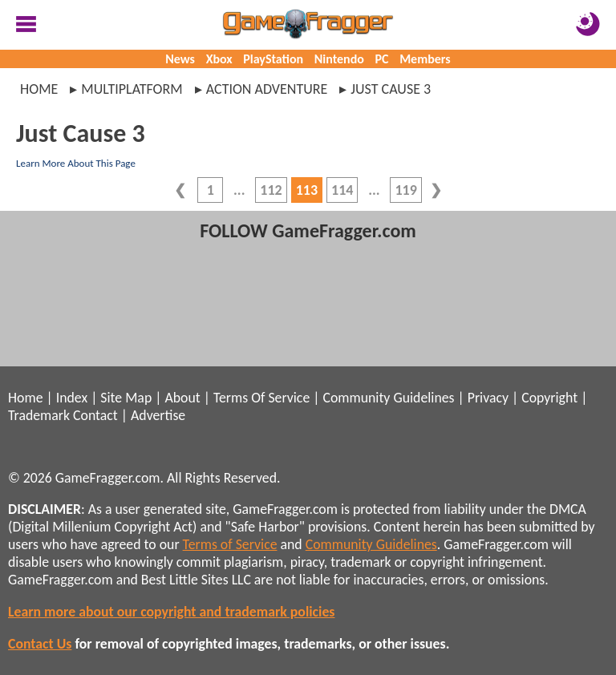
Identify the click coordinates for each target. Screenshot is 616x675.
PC (382, 59)
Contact (95, 415)
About (182, 398)
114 (342, 190)
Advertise (158, 415)
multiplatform (132, 89)
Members (425, 59)
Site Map (126, 398)
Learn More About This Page (76, 163)
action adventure (267, 89)
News (180, 59)
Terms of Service (230, 544)
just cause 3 (391, 89)
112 (271, 190)
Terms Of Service (261, 398)
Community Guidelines (388, 398)
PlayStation (273, 59)
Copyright (549, 398)
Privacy (488, 398)
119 (405, 190)
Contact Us (40, 644)
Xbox (219, 59)
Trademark (39, 415)
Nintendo (339, 59)
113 (307, 190)
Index (72, 398)
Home (39, 89)
